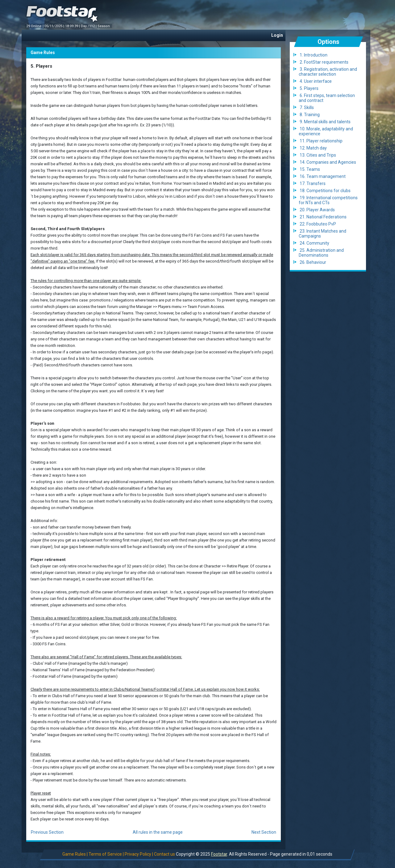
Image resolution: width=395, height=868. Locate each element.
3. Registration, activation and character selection (328, 72)
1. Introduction (314, 55)
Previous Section (47, 832)
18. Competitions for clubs (325, 191)
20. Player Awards (317, 210)
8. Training (310, 115)
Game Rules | (75, 854)
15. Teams (310, 169)
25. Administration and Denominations (321, 253)
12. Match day (313, 148)
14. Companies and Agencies (328, 162)
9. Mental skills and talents (325, 122)
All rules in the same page (158, 832)
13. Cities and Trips (318, 155)
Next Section (264, 832)
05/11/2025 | (55, 26)
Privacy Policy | (139, 854)
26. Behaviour (313, 262)
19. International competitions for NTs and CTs (328, 200)
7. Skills (307, 107)
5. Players (309, 88)
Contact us (164, 854)
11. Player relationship (321, 141)
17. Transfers (313, 183)
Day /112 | (89, 26)
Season (104, 26)
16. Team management (323, 176)
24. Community (314, 243)
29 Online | (35, 26)
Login (277, 35)
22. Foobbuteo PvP (318, 224)
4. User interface (316, 81)
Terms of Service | (106, 854)
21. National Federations (323, 217)
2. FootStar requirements (324, 62)
